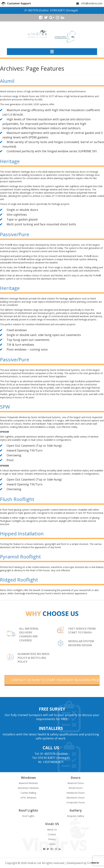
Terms (52, 844)
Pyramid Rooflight (20, 557)
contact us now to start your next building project (55, 680)
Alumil (7, 81)
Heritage (10, 161)
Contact (52, 834)
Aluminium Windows (28, 788)
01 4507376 (31, 10)
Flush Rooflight (17, 499)
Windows (28, 778)
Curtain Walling (28, 793)
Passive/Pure (15, 234)
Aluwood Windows (28, 783)
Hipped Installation (22, 534)
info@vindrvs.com (92, 3)
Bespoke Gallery (76, 816)
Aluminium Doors (76, 798)
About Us (52, 830)
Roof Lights (28, 810)
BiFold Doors (76, 788)
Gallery (76, 810)
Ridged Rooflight (19, 580)
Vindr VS (52, 824)
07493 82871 (58, 10)
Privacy (52, 839)
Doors (76, 778)
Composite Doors (76, 802)
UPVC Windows (28, 798)
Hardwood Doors (76, 793)
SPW (5, 407)
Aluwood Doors (76, 783)
